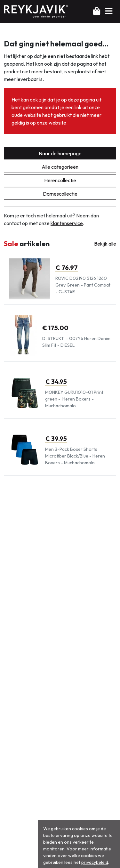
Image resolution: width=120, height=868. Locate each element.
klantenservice (67, 223)
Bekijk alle (105, 244)
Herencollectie (60, 180)
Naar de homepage (60, 153)
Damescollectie (60, 194)
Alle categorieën (60, 167)
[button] (109, 11)
